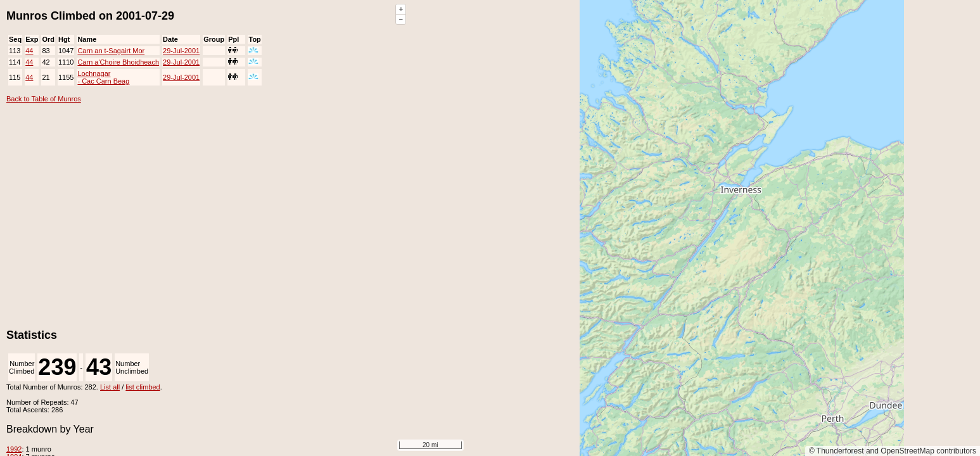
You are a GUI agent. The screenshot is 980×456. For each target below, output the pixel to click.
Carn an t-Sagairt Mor (111, 51)
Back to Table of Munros (44, 99)
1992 (14, 449)
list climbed (143, 387)
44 (29, 51)
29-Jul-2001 (181, 51)
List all (110, 387)
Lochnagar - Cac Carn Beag (103, 77)
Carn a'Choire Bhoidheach (118, 62)
